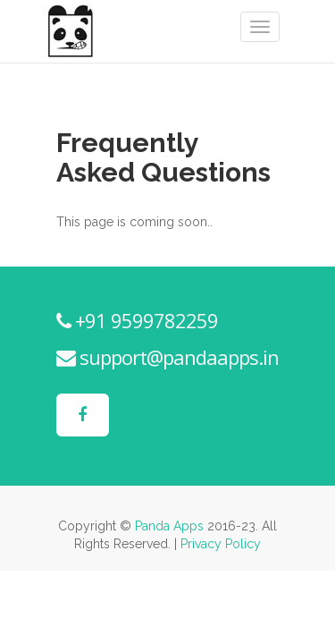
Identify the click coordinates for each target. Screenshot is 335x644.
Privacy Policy (221, 544)
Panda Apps (169, 526)
